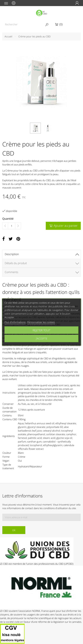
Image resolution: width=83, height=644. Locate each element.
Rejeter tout (41, 330)
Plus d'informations (15, 322)
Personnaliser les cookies (41, 322)
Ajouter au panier (63, 226)
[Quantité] (12, 226)
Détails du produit (16, 263)
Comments (11, 272)
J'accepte (41, 339)
